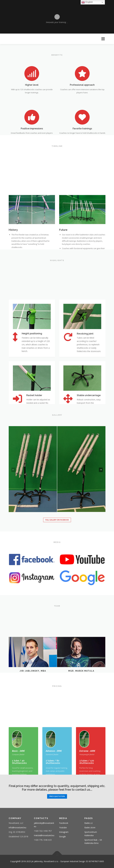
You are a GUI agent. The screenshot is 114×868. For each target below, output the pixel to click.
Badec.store (90, 827)
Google (62, 836)
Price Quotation (57, 796)
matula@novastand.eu (44, 835)
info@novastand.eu (17, 827)
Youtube (63, 827)
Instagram (64, 832)
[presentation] (13, 470)
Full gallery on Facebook (57, 520)
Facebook (64, 823)
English (87, 2)
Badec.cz (88, 823)
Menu (103, 39)
